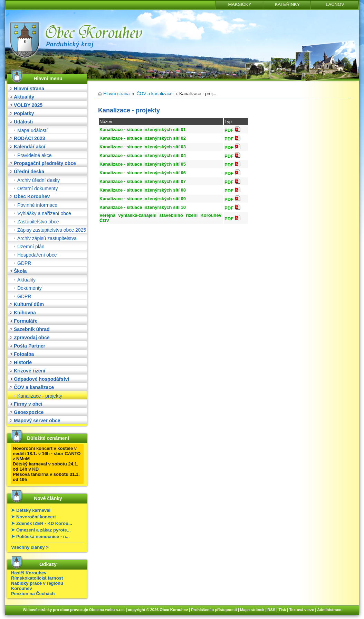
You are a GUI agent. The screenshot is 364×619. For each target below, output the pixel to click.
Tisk (282, 610)
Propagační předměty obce (45, 163)
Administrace (329, 610)
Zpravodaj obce (32, 338)
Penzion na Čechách (33, 594)
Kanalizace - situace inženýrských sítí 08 (143, 190)
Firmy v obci (28, 404)
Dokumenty (30, 288)
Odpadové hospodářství (41, 379)
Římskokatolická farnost (37, 578)
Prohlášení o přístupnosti (214, 610)
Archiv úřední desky (39, 180)
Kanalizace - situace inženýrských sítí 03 (143, 147)
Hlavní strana (29, 89)
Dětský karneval (33, 510)
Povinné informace (37, 205)
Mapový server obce (37, 421)
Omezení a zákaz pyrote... (44, 530)
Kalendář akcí (30, 147)
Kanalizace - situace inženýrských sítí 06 (143, 173)
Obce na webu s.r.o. (107, 610)
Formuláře (26, 321)
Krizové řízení (30, 371)
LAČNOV (335, 4)
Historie (23, 362)
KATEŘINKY (288, 4)
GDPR (24, 263)
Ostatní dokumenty (38, 188)
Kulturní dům (29, 304)
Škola (20, 271)
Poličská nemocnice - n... (43, 537)
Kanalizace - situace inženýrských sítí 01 (143, 130)
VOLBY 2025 (28, 105)
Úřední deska (29, 172)
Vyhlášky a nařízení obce (44, 213)
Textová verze (301, 610)
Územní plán (31, 247)
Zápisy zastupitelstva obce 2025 (52, 230)
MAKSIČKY (240, 4)
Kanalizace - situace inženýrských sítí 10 (143, 207)
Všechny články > (30, 547)
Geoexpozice (29, 412)
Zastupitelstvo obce (38, 222)
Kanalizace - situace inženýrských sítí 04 (143, 155)
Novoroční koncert (36, 517)
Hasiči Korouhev (29, 573)
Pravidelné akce (35, 155)
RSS (272, 610)
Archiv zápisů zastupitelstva (47, 238)
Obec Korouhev (32, 196)
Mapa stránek (252, 610)
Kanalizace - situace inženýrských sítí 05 (143, 164)
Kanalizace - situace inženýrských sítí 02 (143, 138)
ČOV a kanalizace (34, 387)
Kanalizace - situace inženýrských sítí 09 (143, 199)
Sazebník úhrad (32, 329)
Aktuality (24, 97)
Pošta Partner (30, 346)
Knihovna (25, 313)
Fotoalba (24, 354)
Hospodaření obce (37, 255)
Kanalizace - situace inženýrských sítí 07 (143, 181)
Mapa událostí (32, 130)
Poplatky (24, 113)
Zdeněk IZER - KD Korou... (44, 523)
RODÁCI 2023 (29, 138)
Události (23, 122)
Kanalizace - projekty (40, 396)
